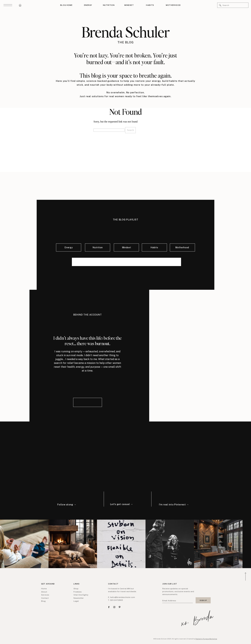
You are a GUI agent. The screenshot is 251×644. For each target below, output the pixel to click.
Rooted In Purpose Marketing (206, 639)
